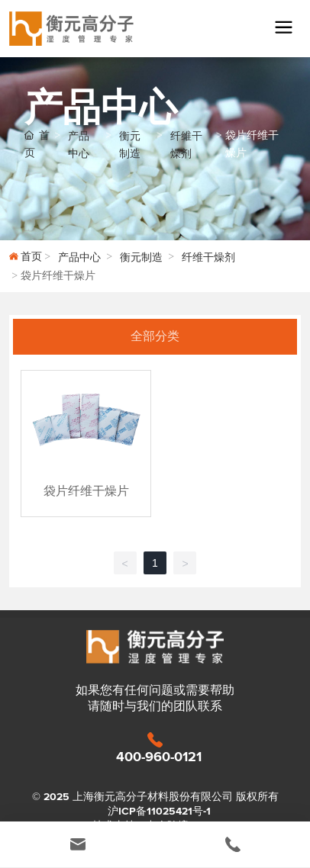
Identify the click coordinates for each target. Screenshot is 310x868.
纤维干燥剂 (186, 145)
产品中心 (79, 145)
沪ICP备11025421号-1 (159, 811)
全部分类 (155, 336)
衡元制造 (130, 145)
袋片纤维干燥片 (86, 491)
